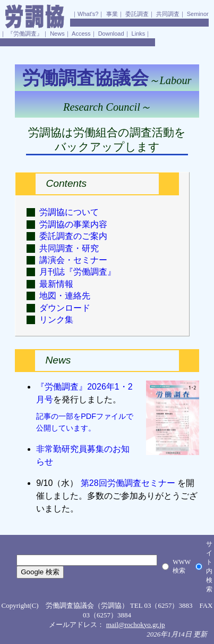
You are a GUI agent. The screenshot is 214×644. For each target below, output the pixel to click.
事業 (112, 14)
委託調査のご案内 (73, 236)
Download (111, 34)
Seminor (198, 14)
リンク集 (56, 320)
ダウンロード (65, 308)
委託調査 (137, 14)
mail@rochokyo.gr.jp (136, 625)
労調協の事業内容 (73, 224)
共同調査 (168, 14)
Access (81, 34)
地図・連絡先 (65, 296)
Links (139, 34)
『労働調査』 (25, 34)
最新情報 (56, 284)
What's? (88, 14)
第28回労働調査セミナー (128, 483)
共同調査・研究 (69, 248)
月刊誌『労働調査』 (78, 272)
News (57, 34)
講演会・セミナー (73, 260)
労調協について (69, 212)
